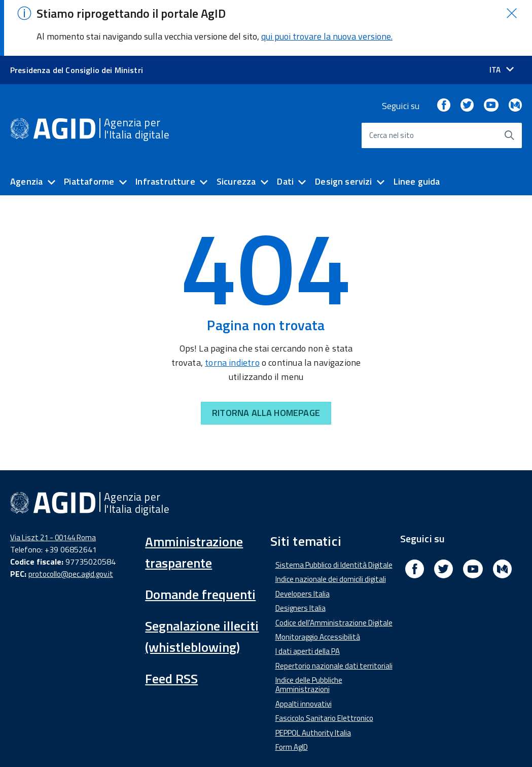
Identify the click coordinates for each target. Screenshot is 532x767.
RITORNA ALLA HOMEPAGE (266, 367)
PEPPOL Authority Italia (313, 687)
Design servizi (344, 136)
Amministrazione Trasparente (183, 752)
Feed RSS (171, 632)
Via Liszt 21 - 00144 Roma (53, 491)
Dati (285, 136)
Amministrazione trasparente (194, 506)
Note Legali (332, 752)
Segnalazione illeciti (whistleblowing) (202, 590)
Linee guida (417, 136)
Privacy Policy (393, 752)
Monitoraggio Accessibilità (318, 591)
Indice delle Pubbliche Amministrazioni (309, 638)
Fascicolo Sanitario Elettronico (324, 672)
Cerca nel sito (392, 90)
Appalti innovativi (304, 658)
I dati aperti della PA (308, 605)
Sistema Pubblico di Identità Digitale (334, 519)
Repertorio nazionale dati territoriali (334, 620)
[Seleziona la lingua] (502, 24)
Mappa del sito (459, 752)
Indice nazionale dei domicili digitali (331, 533)
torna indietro (232, 316)
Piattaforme (89, 136)
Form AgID (292, 701)
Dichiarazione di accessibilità (64, 752)
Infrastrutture (165, 136)
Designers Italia (300, 562)
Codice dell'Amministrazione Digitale (334, 577)
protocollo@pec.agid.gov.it (71, 528)
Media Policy (273, 752)
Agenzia (26, 136)
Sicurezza (236, 136)
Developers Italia (303, 548)
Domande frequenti (200, 548)
